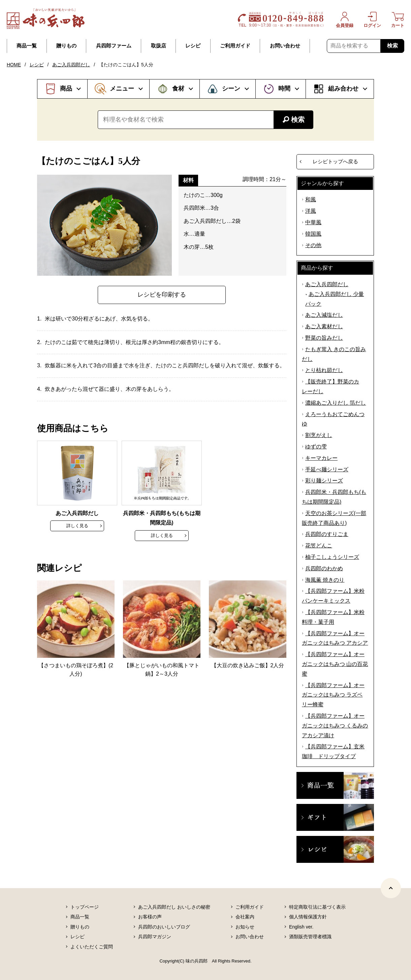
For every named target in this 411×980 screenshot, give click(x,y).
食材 (178, 89)
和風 (311, 199)
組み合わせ (343, 89)
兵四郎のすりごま (327, 534)
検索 (392, 46)
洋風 (311, 211)
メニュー (122, 89)
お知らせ (245, 927)
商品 (66, 89)
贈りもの (66, 46)
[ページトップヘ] (391, 888)
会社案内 (245, 917)
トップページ (85, 907)
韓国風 (313, 234)
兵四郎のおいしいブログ (164, 927)
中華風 (313, 222)
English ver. (301, 927)
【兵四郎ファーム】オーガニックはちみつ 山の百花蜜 (335, 664)
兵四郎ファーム (114, 46)
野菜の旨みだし (324, 338)
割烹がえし (319, 435)
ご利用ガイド (235, 46)
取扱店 (159, 46)
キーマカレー (321, 458)
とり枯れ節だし (324, 370)
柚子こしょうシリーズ (332, 557)
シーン (231, 89)
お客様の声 (150, 917)
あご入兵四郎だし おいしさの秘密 (174, 907)
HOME (14, 65)
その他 (313, 245)
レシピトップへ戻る (335, 161)
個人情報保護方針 (308, 917)
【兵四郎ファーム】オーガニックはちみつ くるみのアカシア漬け (335, 726)
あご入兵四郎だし (71, 65)
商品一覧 (27, 46)
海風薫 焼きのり (325, 580)
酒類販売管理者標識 (310, 937)
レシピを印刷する (162, 295)
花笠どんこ (319, 546)
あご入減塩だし (324, 315)
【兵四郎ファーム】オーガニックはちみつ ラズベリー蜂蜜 (333, 695)
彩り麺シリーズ (324, 481)
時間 (284, 89)
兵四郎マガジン (155, 937)
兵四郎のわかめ (324, 568)
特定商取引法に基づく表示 (317, 907)
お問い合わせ (285, 46)
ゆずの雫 (316, 447)
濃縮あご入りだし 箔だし (336, 403)
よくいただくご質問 (92, 947)
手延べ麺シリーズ (327, 469)
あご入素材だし (324, 326)
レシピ (193, 46)
